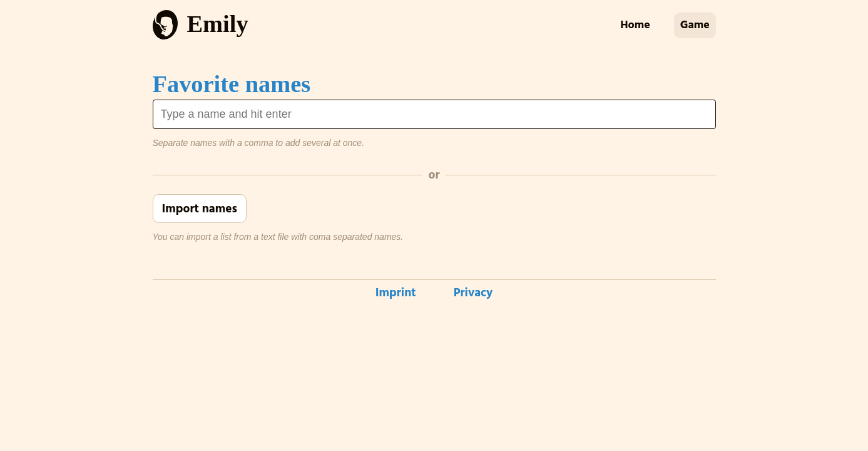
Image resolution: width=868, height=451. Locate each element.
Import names (200, 209)
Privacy (473, 293)
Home (635, 25)
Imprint (396, 293)
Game (694, 25)
